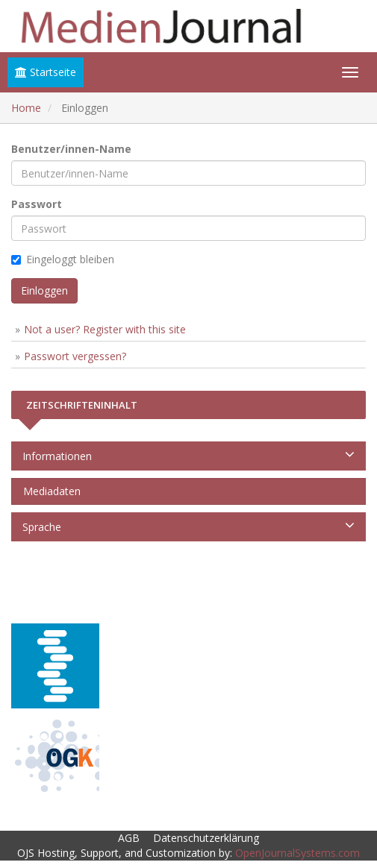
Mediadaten (49, 491)
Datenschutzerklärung (206, 838)
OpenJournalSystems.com (297, 853)
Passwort (37, 204)
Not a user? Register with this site (105, 329)
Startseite (46, 72)
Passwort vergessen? (75, 356)
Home (26, 108)
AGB (129, 838)
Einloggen (44, 290)
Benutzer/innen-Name (71, 149)
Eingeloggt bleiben (63, 259)
